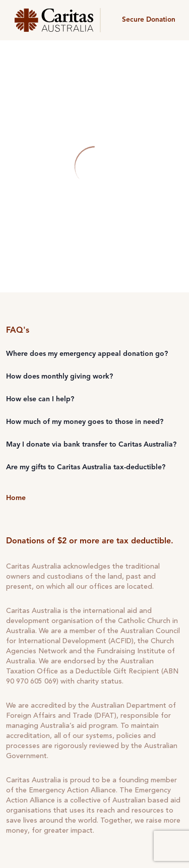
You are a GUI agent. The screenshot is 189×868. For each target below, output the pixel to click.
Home (16, 498)
